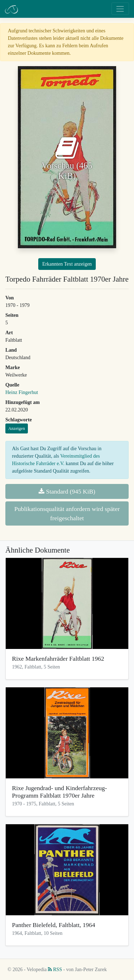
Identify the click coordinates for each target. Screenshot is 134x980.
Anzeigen (17, 428)
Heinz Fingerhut (22, 392)
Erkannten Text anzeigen (67, 264)
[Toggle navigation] (120, 9)
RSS (55, 970)
